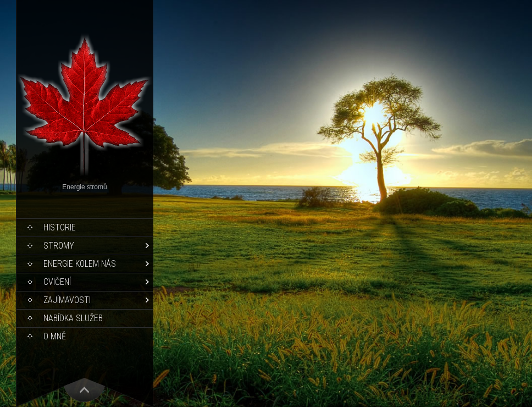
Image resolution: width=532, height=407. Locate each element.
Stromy (59, 246)
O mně (55, 336)
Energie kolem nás (80, 264)
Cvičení (57, 282)
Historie (60, 227)
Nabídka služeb (73, 318)
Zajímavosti (67, 300)
